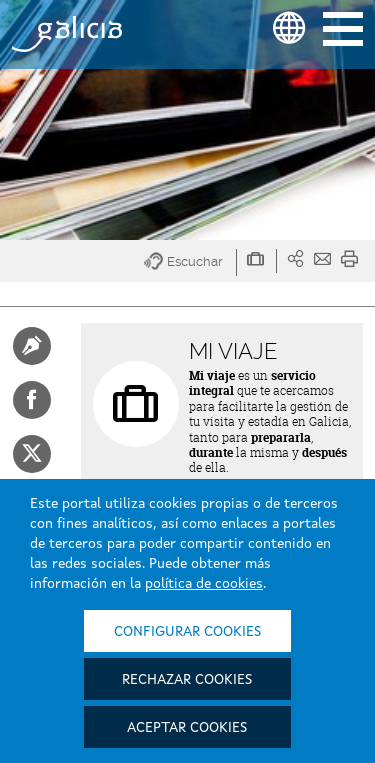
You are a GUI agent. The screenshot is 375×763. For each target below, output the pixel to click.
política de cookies (204, 584)
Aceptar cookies (187, 728)
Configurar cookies (187, 632)
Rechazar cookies (187, 680)
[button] (190, 262)
